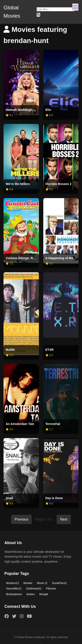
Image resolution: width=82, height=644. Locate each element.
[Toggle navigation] (75, 7)
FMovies (51, 589)
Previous (21, 519)
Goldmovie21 (34, 589)
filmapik (44, 594)
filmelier (28, 583)
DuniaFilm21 (59, 583)
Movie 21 (42, 583)
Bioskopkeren (14, 594)
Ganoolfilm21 (14, 589)
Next (64, 519)
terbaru (31, 594)
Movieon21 (13, 583)
